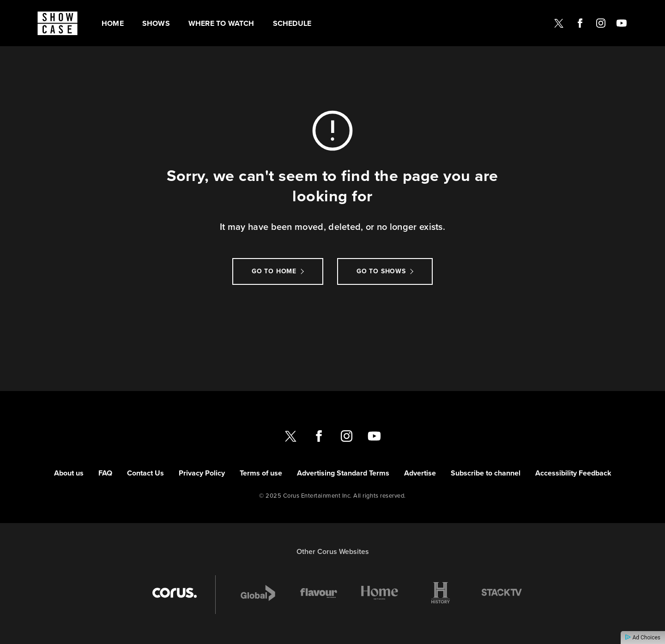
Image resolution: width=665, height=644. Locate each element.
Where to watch (221, 23)
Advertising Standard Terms (343, 473)
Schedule (292, 23)
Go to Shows (381, 271)
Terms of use (261, 473)
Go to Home (274, 271)
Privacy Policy (202, 473)
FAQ (105, 473)
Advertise (420, 473)
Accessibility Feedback (573, 473)
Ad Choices (643, 638)
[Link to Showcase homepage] (57, 23)
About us (69, 473)
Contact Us (145, 473)
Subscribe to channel (486, 473)
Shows (156, 23)
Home (113, 23)
